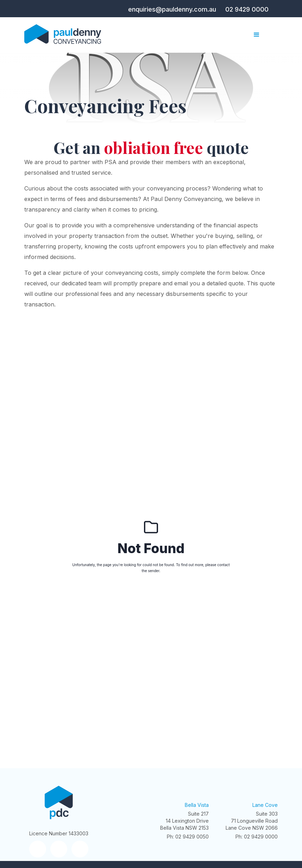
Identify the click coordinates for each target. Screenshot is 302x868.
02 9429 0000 (247, 9)
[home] (64, 35)
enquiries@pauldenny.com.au (172, 9)
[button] (257, 35)
